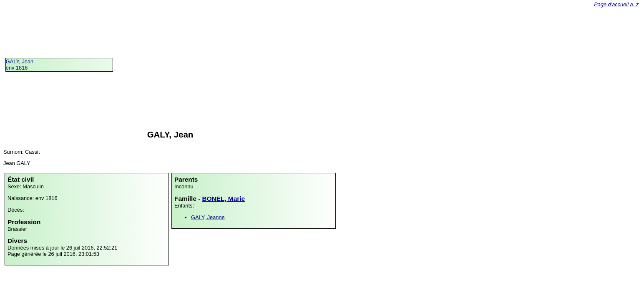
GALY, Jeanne (208, 217)
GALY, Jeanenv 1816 (20, 65)
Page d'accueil (611, 4)
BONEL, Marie (224, 199)
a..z (635, 4)
